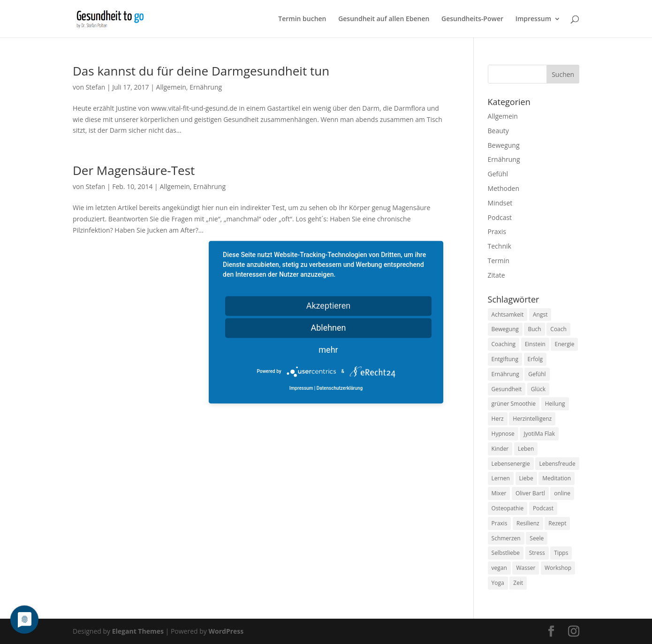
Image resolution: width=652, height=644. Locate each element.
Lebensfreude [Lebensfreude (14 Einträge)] (557, 464)
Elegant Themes (138, 631)
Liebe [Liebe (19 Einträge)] (526, 478)
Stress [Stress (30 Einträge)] (537, 553)
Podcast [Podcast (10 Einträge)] (543, 508)
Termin (499, 261)
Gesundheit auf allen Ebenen (384, 19)
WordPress (226, 631)
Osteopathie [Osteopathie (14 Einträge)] (508, 508)
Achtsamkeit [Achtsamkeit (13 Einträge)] (508, 314)
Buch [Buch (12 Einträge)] (534, 329)
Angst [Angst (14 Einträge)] (540, 314)
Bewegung (504, 145)
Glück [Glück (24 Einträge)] (538, 389)
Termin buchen (302, 19)
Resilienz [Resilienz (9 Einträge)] (528, 523)
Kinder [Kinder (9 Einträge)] (500, 449)
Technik (500, 246)
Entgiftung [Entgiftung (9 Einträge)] (505, 359)
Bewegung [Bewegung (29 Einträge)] (505, 329)
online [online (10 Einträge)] (562, 493)
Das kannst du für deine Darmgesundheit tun (201, 71)
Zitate (497, 275)
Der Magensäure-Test (134, 170)
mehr (328, 350)
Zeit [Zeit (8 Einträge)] (518, 583)
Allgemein (171, 87)
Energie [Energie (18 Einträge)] (564, 344)
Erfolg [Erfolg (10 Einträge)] (535, 359)
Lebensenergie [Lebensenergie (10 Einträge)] (511, 464)
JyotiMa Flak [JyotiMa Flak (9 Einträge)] (539, 434)
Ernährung (206, 87)
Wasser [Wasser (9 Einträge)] (526, 568)
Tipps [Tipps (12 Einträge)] (561, 553)
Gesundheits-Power (472, 19)
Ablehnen (328, 328)
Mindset (500, 203)
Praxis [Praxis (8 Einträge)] (500, 523)
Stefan (96, 87)
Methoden (504, 188)
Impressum (533, 19)
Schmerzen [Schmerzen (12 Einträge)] (506, 538)
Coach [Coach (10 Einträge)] (558, 329)
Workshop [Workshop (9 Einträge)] (558, 568)
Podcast (500, 217)
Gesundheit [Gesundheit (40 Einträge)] (507, 389)
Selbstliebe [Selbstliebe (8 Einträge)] (506, 553)
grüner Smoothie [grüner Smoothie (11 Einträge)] (514, 404)
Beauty (498, 131)
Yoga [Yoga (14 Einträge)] (498, 583)
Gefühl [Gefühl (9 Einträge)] (537, 374)
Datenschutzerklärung (340, 388)
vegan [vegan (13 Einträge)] (499, 568)
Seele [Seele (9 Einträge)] (537, 538)
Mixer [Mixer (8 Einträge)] (499, 493)
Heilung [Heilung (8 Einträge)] (555, 404)
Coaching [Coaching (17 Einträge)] (504, 344)
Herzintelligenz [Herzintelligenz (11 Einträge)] (532, 419)
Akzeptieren (329, 306)
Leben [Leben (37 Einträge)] (526, 449)
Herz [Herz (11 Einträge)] (498, 419)
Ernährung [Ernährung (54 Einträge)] (505, 374)
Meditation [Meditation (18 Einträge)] (557, 478)
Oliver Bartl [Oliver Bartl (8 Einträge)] (530, 493)
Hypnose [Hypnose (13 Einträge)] (503, 434)
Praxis (497, 231)
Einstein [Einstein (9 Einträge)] (535, 344)
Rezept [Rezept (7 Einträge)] (557, 523)
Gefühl (498, 174)
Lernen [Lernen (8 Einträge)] (501, 478)
